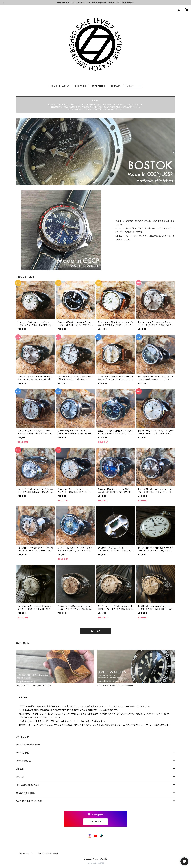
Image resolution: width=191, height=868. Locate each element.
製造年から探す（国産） (26, 793)
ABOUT (66, 86)
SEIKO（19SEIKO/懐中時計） (28, 745)
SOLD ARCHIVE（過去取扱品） (29, 801)
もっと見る (95, 631)
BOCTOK (20, 777)
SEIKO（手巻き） (23, 753)
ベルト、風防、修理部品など (27, 785)
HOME (54, 86)
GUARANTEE (98, 86)
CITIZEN (20, 769)
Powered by (95, 863)
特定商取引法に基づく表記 (48, 854)
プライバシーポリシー (26, 854)
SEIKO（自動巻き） (24, 761)
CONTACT (116, 86)
